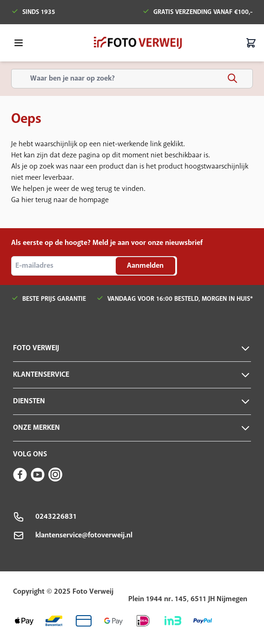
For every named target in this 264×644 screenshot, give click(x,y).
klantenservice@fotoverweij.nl (84, 535)
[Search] (232, 78)
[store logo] (138, 43)
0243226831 (56, 517)
